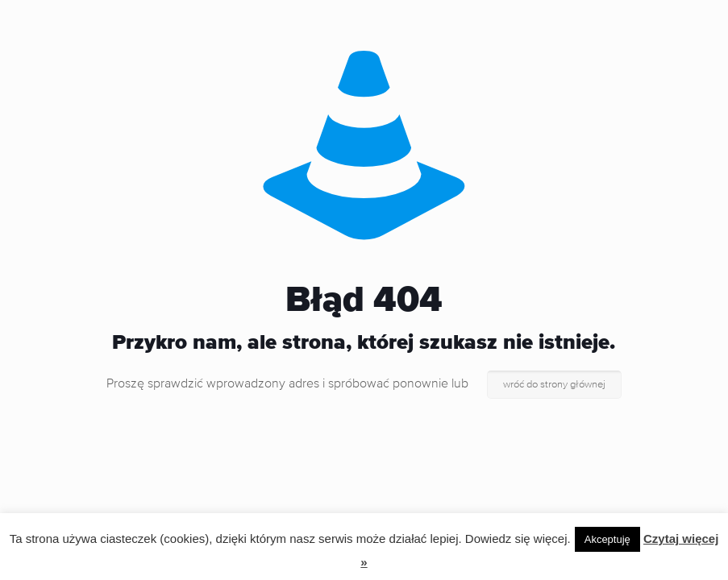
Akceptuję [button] (607, 539)
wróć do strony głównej (554, 385)
